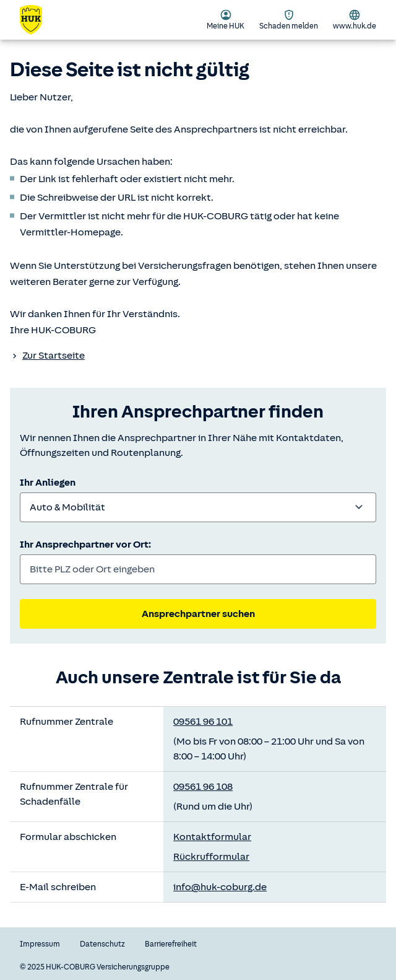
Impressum (40, 944)
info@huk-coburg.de (220, 887)
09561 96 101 (203, 722)
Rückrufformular (211, 857)
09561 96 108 (203, 787)
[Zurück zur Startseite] (38, 20)
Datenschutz (102, 944)
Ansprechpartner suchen (198, 614)
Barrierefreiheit (171, 944)
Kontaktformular (212, 837)
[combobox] (198, 507)
